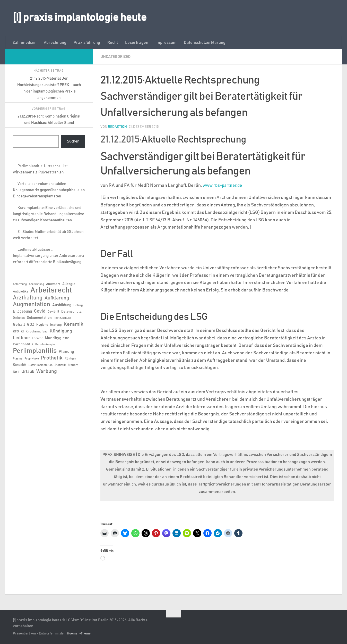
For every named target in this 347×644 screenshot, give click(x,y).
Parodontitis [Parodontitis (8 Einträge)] (23, 344)
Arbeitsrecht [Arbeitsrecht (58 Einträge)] (51, 290)
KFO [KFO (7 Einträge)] (16, 332)
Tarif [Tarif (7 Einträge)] (16, 372)
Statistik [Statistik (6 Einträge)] (60, 365)
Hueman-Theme (79, 633)
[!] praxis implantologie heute (80, 18)
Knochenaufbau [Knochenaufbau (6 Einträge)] (37, 331)
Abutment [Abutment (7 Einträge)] (53, 284)
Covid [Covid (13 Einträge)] (40, 311)
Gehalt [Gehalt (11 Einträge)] (19, 324)
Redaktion (117, 127)
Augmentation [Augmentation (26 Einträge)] (32, 304)
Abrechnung (55, 43)
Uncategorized (116, 57)
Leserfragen (137, 43)
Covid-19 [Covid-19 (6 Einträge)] (53, 312)
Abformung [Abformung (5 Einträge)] (20, 284)
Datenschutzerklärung (205, 43)
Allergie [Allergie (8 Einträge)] (69, 284)
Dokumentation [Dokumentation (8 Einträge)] (39, 318)
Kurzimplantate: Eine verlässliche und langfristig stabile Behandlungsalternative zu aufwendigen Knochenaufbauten (49, 214)
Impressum (166, 43)
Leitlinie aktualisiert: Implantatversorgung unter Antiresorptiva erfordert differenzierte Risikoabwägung (48, 256)
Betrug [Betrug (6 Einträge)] (78, 305)
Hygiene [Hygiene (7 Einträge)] (42, 325)
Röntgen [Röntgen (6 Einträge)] (70, 358)
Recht (113, 43)
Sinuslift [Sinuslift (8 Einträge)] (20, 365)
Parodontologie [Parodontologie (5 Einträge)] (45, 345)
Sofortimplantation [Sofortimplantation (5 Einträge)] (41, 365)
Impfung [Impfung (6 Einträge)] (56, 325)
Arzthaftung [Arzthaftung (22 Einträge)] (28, 298)
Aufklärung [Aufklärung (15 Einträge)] (57, 298)
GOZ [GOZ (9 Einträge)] (31, 325)
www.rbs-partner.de (224, 185)
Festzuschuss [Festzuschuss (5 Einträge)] (63, 318)
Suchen (73, 141)
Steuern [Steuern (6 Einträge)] (73, 365)
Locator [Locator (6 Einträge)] (37, 338)
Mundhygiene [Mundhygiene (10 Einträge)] (57, 338)
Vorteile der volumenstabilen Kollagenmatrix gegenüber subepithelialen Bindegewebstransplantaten (49, 190)
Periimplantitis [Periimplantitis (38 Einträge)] (35, 351)
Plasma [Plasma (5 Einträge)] (18, 359)
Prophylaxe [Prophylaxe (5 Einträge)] (32, 359)
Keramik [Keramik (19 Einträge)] (73, 324)
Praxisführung (87, 43)
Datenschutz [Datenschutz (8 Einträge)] (71, 312)
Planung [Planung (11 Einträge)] (66, 352)
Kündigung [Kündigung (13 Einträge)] (61, 331)
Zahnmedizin (25, 43)
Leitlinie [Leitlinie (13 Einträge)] (21, 338)
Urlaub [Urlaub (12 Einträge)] (28, 372)
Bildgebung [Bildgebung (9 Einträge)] (22, 311)
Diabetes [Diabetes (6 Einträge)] (19, 318)
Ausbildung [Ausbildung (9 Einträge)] (62, 305)
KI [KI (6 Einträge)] (22, 331)
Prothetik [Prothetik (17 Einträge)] (52, 358)
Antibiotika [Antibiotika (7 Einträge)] (21, 292)
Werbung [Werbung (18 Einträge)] (47, 371)
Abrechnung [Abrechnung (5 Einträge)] (36, 284)
